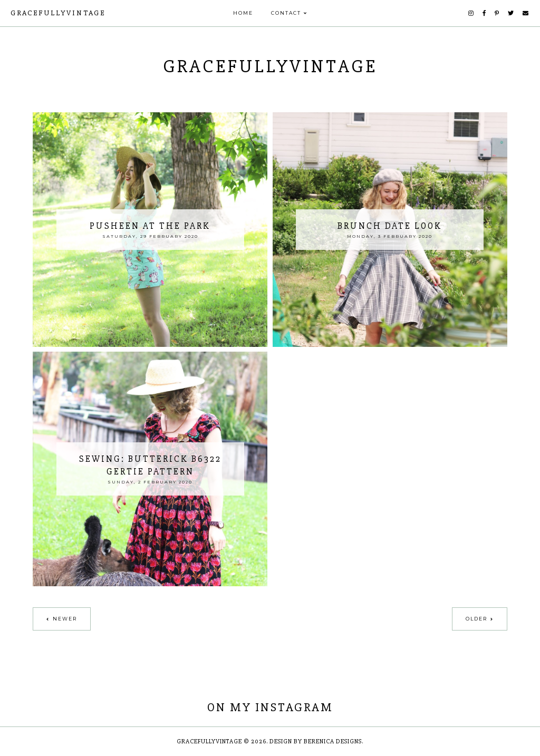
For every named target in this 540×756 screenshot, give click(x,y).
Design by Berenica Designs (316, 742)
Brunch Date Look (390, 226)
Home (243, 13)
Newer (65, 619)
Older (476, 619)
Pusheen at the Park (150, 226)
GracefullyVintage (58, 13)
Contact (286, 13)
